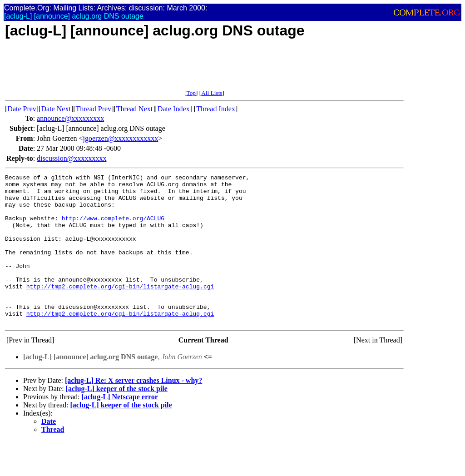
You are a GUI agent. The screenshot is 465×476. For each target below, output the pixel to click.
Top (191, 93)
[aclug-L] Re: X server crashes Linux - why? (134, 410)
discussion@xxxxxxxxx (72, 158)
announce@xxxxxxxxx (70, 118)
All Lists (212, 93)
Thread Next (134, 109)
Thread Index (216, 109)
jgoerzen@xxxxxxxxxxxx (121, 138)
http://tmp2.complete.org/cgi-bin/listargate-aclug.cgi (120, 309)
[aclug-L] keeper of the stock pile (117, 419)
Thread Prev (93, 109)
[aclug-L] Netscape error (120, 427)
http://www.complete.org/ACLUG (113, 228)
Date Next (56, 109)
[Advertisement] (170, 69)
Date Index (174, 109)
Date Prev (22, 109)
